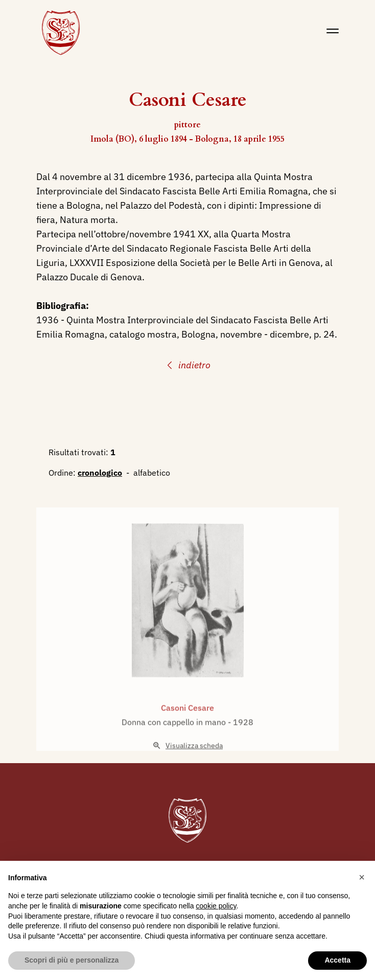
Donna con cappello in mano (175, 736)
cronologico (100, 473)
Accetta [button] (337, 960)
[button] (362, 877)
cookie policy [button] (216, 906)
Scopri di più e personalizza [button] (72, 960)
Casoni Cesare (188, 722)
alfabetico (152, 473)
